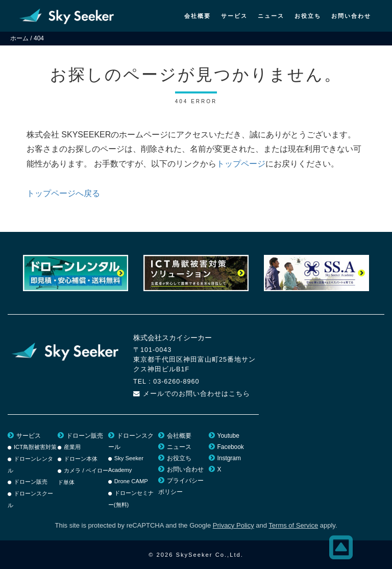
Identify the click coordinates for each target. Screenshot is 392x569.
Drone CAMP (131, 481)
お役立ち (308, 16)
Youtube (228, 436)
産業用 (72, 447)
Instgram (229, 458)
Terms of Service (293, 525)
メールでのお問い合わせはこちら (197, 394)
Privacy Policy (234, 525)
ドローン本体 (81, 459)
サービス (234, 16)
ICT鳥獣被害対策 (35, 447)
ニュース (271, 16)
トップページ (241, 164)
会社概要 (198, 16)
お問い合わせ (351, 16)
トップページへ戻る (63, 193)
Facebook (231, 447)
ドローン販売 (31, 482)
